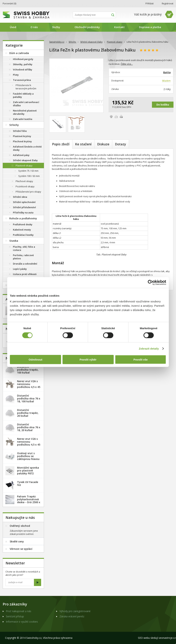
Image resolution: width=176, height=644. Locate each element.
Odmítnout (36, 359)
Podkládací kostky (23, 235)
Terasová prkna (22, 80)
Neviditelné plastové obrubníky (25, 112)
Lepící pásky (20, 269)
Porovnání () (9, 4)
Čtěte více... (127, 64)
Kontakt (119, 27)
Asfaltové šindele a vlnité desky (27, 148)
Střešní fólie (20, 131)
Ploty (16, 75)
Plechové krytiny (22, 141)
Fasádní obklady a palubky (23, 95)
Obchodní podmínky (87, 27)
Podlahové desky (23, 224)
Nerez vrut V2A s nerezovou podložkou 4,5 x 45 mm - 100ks (29, 443)
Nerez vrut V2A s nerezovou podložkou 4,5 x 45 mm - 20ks (29, 385)
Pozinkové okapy (25, 186)
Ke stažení (83, 144)
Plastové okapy (115, 42)
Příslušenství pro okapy (28, 192)
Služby (56, 27)
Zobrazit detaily (149, 349)
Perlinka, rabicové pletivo (23, 257)
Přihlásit (150, 4)
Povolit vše (141, 359)
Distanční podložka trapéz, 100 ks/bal (28, 370)
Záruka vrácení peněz (72, 616)
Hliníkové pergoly (23, 59)
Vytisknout (121, 117)
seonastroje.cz (167, 638)
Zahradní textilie (23, 119)
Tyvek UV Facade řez (28, 483)
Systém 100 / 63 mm (29, 176)
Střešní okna (20, 197)
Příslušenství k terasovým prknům (26, 87)
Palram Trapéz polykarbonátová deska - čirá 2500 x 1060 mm (29, 501)
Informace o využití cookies (22, 622)
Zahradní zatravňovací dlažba (26, 104)
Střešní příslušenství (24, 207)
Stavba (14, 241)
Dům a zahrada (19, 53)
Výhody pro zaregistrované (75, 611)
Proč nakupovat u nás (19, 611)
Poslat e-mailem (116, 117)
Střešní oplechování (24, 202)
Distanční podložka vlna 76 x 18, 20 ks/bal (29, 427)
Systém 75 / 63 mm (28, 171)
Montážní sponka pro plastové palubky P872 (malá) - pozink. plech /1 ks (28, 473)
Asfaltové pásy (21, 155)
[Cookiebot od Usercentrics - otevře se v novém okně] (150, 283)
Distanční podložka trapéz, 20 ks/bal (28, 413)
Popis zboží (61, 144)
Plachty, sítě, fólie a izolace (24, 248)
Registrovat (168, 4)
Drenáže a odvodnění (25, 264)
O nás (34, 27)
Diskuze (103, 144)
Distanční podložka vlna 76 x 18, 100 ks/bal (29, 398)
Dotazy (121, 144)
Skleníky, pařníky (23, 64)
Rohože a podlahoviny (23, 218)
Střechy (73, 42)
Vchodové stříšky (23, 70)
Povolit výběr (88, 359)
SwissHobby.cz (57, 42)
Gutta (167, 72)
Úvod (13, 27)
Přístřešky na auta (23, 213)
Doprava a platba (150, 27)
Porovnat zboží (111, 117)
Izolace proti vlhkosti (25, 274)
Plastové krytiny (22, 136)
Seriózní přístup (15, 616)
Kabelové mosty (22, 230)
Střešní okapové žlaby (91, 42)
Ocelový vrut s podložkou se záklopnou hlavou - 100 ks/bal (28, 458)
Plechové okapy (24, 181)
